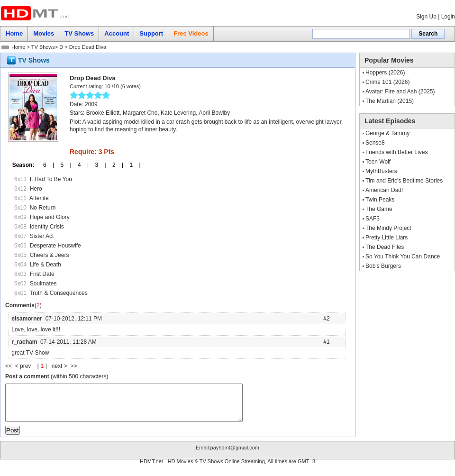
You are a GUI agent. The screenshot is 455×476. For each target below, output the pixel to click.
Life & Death (45, 265)
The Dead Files (385, 247)
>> (73, 366)
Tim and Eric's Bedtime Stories (404, 181)
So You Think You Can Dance (403, 256)
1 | (132, 165)
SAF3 (373, 219)
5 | (63, 165)
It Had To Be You (51, 179)
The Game (379, 209)
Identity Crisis (47, 227)
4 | (80, 165)
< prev (24, 366)
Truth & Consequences (58, 293)
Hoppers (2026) (385, 73)
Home (18, 47)
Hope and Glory (50, 217)
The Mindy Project (388, 228)
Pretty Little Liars (387, 238)
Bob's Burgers (383, 266)
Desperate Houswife (55, 246)
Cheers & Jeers (50, 255)
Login (448, 17)
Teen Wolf (378, 162)
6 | (45, 165)
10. (108, 86)
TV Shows (43, 47)
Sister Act (42, 236)
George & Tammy (387, 133)
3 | (97, 165)
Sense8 (375, 143)
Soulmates (43, 284)
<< (10, 366)
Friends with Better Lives (396, 152)
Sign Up (426, 17)
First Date (42, 274)
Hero (36, 189)
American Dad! (384, 190)
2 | (115, 165)
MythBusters (381, 171)
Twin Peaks (380, 200)
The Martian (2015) (390, 101)
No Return (43, 208)
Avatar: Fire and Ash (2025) (400, 92)
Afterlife (39, 198)
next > (61, 366)
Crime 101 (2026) (387, 82)
